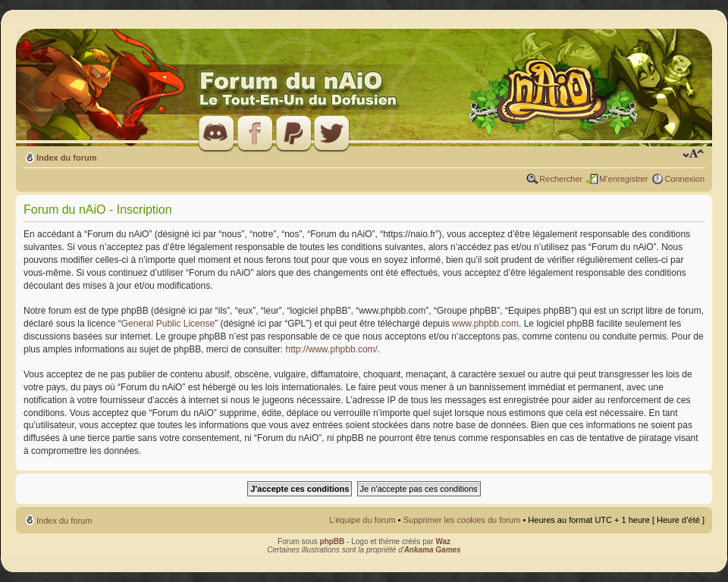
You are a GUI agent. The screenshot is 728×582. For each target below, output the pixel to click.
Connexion (684, 179)
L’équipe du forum (362, 520)
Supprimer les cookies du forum (462, 520)
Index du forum (66, 158)
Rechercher (561, 179)
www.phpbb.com (485, 324)
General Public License (168, 324)
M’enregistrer (623, 179)
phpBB (333, 541)
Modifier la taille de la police (693, 155)
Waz (443, 541)
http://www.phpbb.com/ (332, 349)
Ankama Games (433, 550)
